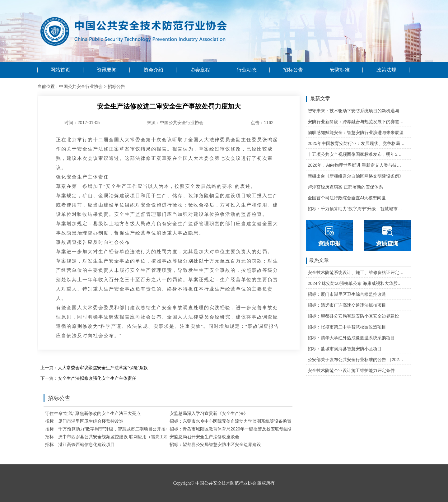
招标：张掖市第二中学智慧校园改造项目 (347, 327)
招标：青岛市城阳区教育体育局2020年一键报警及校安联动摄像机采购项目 (242, 429)
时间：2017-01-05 (82, 123)
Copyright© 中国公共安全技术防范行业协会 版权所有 (224, 483)
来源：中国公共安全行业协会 (175, 123)
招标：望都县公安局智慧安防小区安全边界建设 (215, 444)
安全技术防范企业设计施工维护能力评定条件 (351, 370)
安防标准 (340, 70)
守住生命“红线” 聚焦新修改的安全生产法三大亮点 (93, 413)
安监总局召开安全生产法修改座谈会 (204, 437)
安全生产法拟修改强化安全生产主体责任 (97, 378)
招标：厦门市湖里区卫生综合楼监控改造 (84, 421)
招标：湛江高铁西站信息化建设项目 (80, 444)
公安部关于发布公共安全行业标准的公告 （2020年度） (356, 360)
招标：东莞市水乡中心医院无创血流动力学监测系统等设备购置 (231, 421)
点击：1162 (262, 123)
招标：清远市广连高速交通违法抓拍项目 (347, 305)
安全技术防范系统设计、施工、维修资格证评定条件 (356, 272)
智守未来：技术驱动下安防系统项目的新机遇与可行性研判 (356, 111)
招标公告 (293, 70)
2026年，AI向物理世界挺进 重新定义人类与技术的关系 (356, 165)
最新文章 (318, 99)
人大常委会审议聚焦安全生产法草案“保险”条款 (103, 368)
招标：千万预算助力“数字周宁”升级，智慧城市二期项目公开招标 (107, 429)
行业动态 (247, 70)
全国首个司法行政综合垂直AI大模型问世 (347, 198)
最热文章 (317, 261)
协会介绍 (153, 70)
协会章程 (200, 70)
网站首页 (60, 70)
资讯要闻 (107, 70)
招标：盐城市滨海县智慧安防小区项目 (345, 349)
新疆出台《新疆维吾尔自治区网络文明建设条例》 (356, 176)
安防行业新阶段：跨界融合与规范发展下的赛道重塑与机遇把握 (356, 122)
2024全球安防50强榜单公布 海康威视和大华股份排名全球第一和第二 (356, 283)
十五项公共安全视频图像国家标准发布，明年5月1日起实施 (356, 154)
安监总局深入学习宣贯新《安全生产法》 (209, 413)
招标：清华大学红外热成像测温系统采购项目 (351, 338)
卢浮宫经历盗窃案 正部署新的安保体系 (345, 187)
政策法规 (386, 70)
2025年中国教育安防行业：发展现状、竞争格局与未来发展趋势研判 (356, 143)
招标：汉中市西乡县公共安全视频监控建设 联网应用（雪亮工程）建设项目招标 (122, 437)
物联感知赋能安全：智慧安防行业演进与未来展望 (356, 132)
